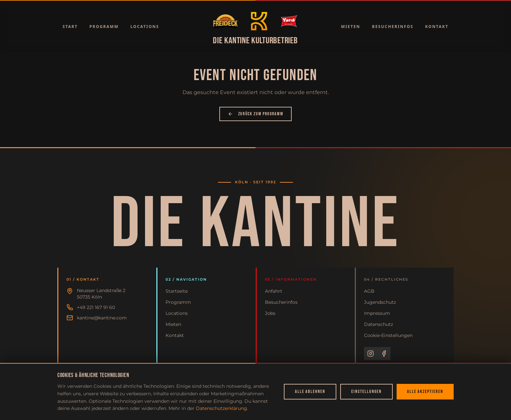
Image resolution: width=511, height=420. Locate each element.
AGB (369, 291)
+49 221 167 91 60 (96, 307)
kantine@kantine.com (102, 318)
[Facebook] (384, 354)
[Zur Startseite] (225, 21)
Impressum (377, 313)
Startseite (177, 291)
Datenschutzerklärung (221, 408)
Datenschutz (379, 324)
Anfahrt (274, 291)
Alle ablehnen (310, 392)
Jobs (270, 313)
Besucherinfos (393, 27)
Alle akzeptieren (425, 392)
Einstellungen (366, 392)
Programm (104, 27)
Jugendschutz (380, 302)
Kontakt (437, 27)
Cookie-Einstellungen (388, 335)
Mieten (350, 27)
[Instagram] (371, 354)
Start (70, 27)
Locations (145, 27)
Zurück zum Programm (256, 114)
